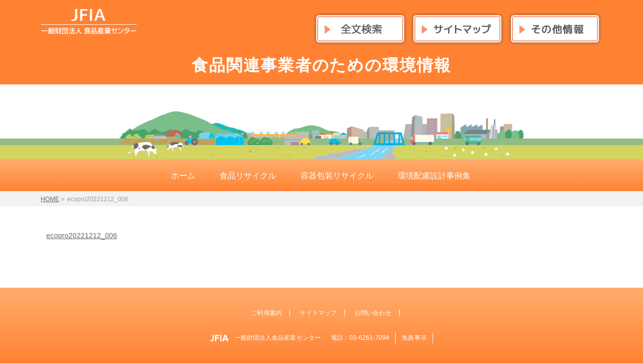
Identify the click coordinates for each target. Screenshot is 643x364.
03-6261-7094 (370, 338)
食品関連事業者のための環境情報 (322, 65)
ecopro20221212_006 (82, 236)
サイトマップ (318, 313)
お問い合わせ (373, 313)
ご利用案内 (266, 313)
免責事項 (414, 338)
